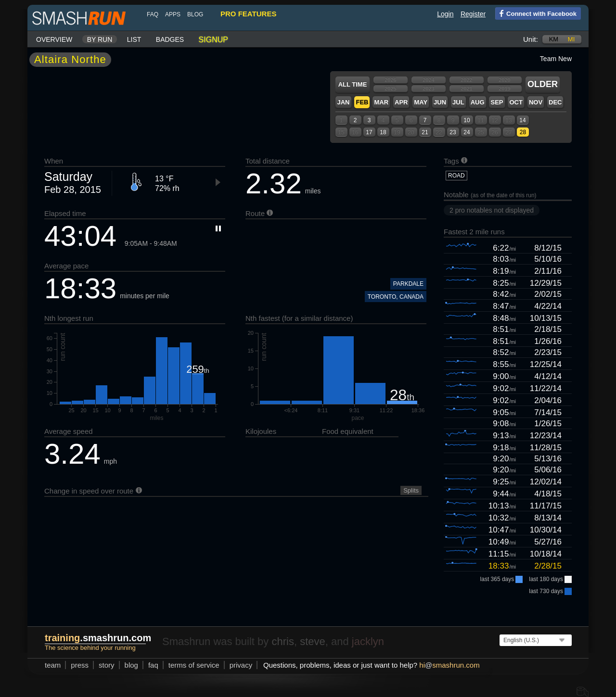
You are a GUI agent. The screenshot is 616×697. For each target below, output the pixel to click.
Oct (516, 102)
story (107, 665)
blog (195, 14)
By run (100, 39)
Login (445, 14)
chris (282, 641)
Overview (54, 39)
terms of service (194, 665)
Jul (458, 102)
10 (467, 120)
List (134, 39)
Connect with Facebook (536, 13)
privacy (241, 665)
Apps (173, 14)
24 (467, 132)
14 (522, 120)
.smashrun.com (98, 638)
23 (453, 132)
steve (313, 641)
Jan (343, 102)
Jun (440, 102)
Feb (362, 102)
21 (425, 132)
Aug (478, 102)
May (421, 102)
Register (473, 14)
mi (571, 39)
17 (369, 132)
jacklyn (368, 641)
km (554, 39)
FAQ (153, 14)
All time (353, 84)
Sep (497, 102)
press (80, 665)
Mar (381, 102)
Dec (555, 102)
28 (523, 132)
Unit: (531, 39)
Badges (170, 39)
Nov (536, 102)
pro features (248, 14)
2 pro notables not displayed (492, 210)
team (53, 665)
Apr (401, 102)
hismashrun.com (449, 665)
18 (383, 132)
